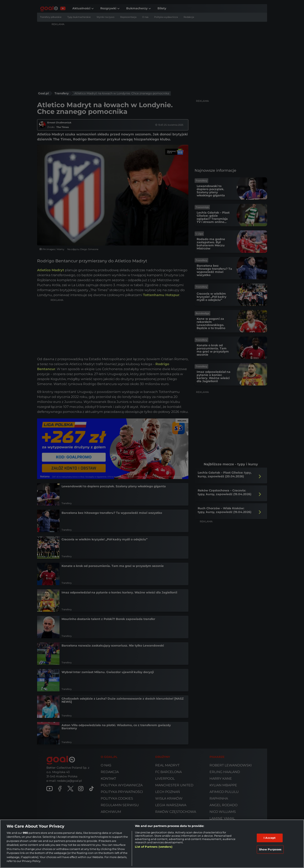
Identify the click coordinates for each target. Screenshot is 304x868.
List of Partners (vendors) (154, 847)
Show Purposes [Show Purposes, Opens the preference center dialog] (270, 849)
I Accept (270, 838)
